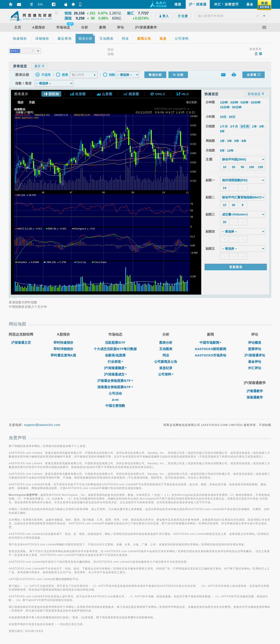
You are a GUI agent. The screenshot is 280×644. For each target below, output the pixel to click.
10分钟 (255, 102)
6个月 (245, 126)
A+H (115, 400)
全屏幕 (254, 75)
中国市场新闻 (210, 342)
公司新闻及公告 (166, 362)
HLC (183, 94)
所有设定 (256, 94)
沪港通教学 (255, 391)
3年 (262, 126)
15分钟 (225, 107)
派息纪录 (166, 368)
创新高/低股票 (115, 355)
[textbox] (232, 16)
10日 (223, 117)
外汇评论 (255, 368)
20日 (232, 117)
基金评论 (255, 362)
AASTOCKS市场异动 (210, 355)
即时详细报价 (63, 349)
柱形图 (78, 94)
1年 (254, 126)
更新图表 (236, 267)
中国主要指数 (115, 406)
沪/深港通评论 (255, 355)
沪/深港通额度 (115, 368)
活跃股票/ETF (115, 342)
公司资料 (166, 374)
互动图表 (166, 349)
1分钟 (224, 102)
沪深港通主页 (21, 342)
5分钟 (244, 102)
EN (40, 4)
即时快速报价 (63, 342)
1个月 (224, 126)
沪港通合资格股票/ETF (115, 381)
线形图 (131, 94)
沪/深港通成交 (115, 374)
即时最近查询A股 (63, 355)
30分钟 (237, 107)
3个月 (234, 126)
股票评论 (255, 349)
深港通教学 (255, 397)
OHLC (158, 94)
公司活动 (115, 393)
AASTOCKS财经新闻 (210, 349)
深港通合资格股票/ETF (115, 387)
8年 (244, 141)
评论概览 (255, 342)
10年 (230, 151)
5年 (222, 131)
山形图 (105, 94)
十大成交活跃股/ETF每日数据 (115, 349)
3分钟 (234, 102)
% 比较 (178, 75)
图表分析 (166, 342)
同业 (166, 355)
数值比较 (155, 75)
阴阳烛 (51, 94)
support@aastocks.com (42, 425)
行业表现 (115, 362)
